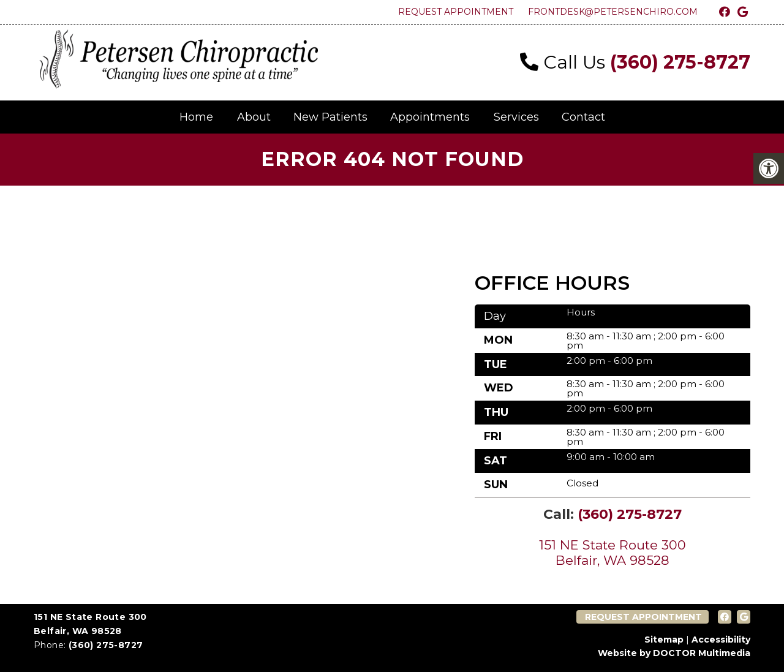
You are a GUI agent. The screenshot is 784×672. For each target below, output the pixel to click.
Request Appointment (456, 12)
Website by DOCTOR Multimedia (674, 653)
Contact (583, 117)
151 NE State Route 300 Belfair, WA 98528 (612, 553)
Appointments (430, 117)
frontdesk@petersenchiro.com (613, 12)
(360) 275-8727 (680, 62)
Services (516, 117)
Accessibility (721, 640)
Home (196, 117)
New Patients (330, 117)
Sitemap (664, 640)
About (254, 117)
